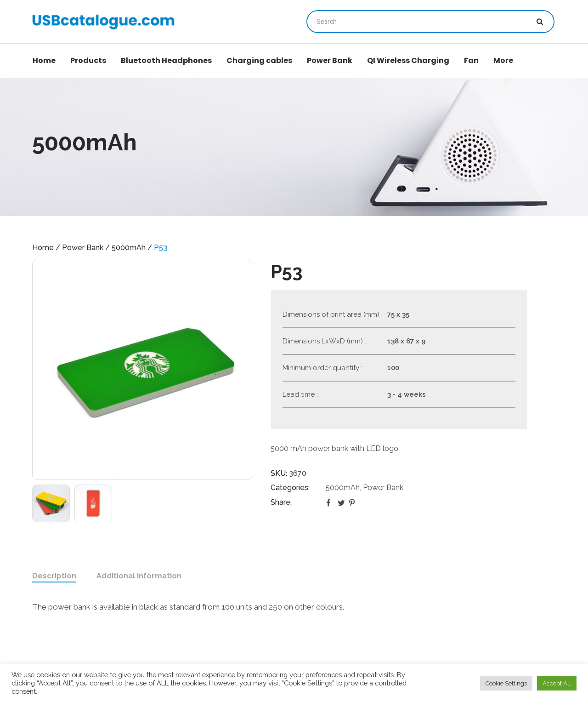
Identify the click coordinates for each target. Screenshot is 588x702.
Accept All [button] (557, 683)
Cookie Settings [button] (506, 683)
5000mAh (129, 248)
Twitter (342, 502)
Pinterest (353, 502)
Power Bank (83, 248)
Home (43, 248)
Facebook (330, 502)
